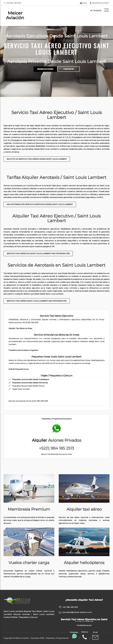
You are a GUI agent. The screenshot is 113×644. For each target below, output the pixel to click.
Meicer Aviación (15, 15)
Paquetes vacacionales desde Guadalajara (31, 379)
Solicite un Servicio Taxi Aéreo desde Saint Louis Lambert (37, 159)
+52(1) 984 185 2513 (56, 448)
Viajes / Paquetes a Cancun (57, 376)
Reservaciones (45, 69)
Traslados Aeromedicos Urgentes (23, 350)
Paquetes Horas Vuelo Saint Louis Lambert (56, 357)
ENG (83, 3)
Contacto (96, 10)
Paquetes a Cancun (28, 617)
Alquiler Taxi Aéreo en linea (20, 328)
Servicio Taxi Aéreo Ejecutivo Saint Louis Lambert (57, 49)
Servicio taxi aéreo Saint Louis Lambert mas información (37, 301)
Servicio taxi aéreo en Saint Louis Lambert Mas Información (38, 253)
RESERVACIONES (100, 3)
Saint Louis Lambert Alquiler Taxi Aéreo (23, 611)
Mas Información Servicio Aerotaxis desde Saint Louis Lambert (40, 204)
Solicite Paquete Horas (19, 369)
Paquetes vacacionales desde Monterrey (30, 383)
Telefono (85, 635)
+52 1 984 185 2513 (70, 607)
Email (95, 636)
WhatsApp (74, 635)
